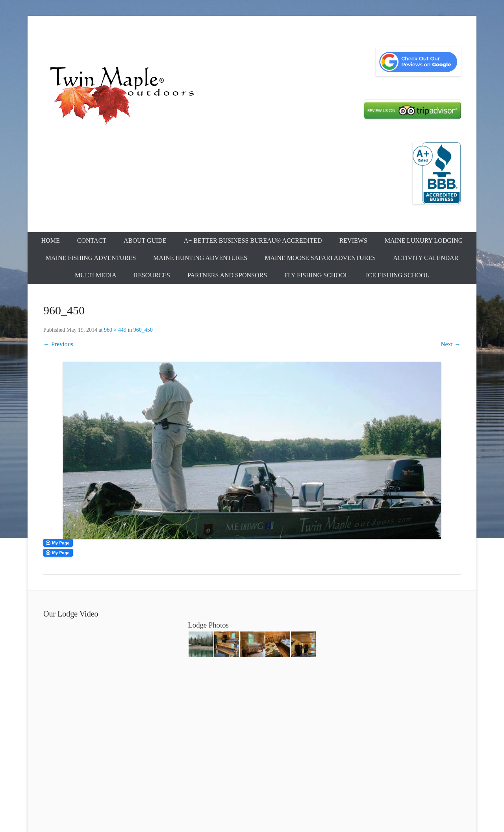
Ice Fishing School (397, 275)
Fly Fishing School (316, 275)
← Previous (58, 344)
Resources (152, 275)
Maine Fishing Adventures (91, 258)
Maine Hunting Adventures (200, 258)
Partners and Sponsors (227, 275)
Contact (92, 240)
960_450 (143, 330)
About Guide (145, 240)
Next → (451, 344)
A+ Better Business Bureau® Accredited (253, 240)
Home (51, 240)
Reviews (353, 240)
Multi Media (96, 275)
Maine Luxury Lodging (424, 240)
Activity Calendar (426, 258)
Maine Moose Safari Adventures (320, 258)
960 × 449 (115, 330)
